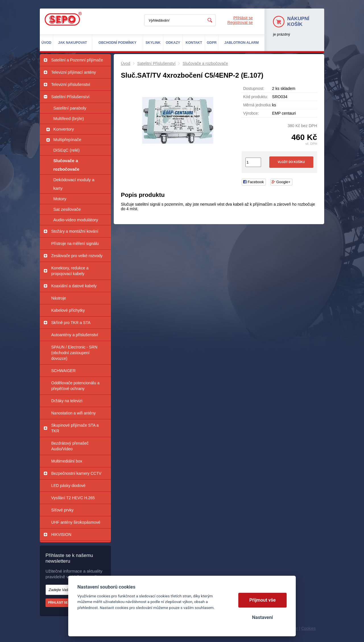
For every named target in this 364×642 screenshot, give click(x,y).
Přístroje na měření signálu (75, 243)
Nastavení (262, 617)
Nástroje (59, 298)
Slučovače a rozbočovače (67, 165)
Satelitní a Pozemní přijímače (77, 60)
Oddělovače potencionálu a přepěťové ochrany (75, 386)
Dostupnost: (254, 88)
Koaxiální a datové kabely (74, 286)
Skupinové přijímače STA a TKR (75, 428)
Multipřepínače (67, 140)
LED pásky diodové (68, 486)
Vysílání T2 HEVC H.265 (73, 498)
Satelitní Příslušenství (70, 97)
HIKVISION (61, 534)
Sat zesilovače (67, 209)
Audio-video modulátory (76, 220)
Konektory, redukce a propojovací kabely (70, 271)
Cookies (308, 628)
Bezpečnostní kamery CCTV (76, 473)
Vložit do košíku (291, 162)
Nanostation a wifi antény (73, 413)
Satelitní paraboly (70, 108)
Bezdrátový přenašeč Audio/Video (70, 446)
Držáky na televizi (67, 401)
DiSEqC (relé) (67, 150)
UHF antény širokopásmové (76, 522)
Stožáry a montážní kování (75, 231)
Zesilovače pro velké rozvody (77, 256)
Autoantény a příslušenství (75, 335)
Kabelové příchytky (68, 310)
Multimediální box (67, 461)
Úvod (126, 63)
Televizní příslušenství (71, 84)
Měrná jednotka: (257, 105)
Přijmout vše (263, 600)
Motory (60, 199)
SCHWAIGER (63, 371)
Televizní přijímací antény (74, 72)
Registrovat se (240, 22)
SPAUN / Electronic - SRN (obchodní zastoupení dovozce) (74, 353)
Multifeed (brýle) (69, 118)
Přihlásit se (243, 18)
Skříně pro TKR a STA (71, 323)
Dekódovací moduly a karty (74, 184)
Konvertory (64, 129)
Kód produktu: (256, 97)
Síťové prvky (62, 510)
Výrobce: (251, 113)
